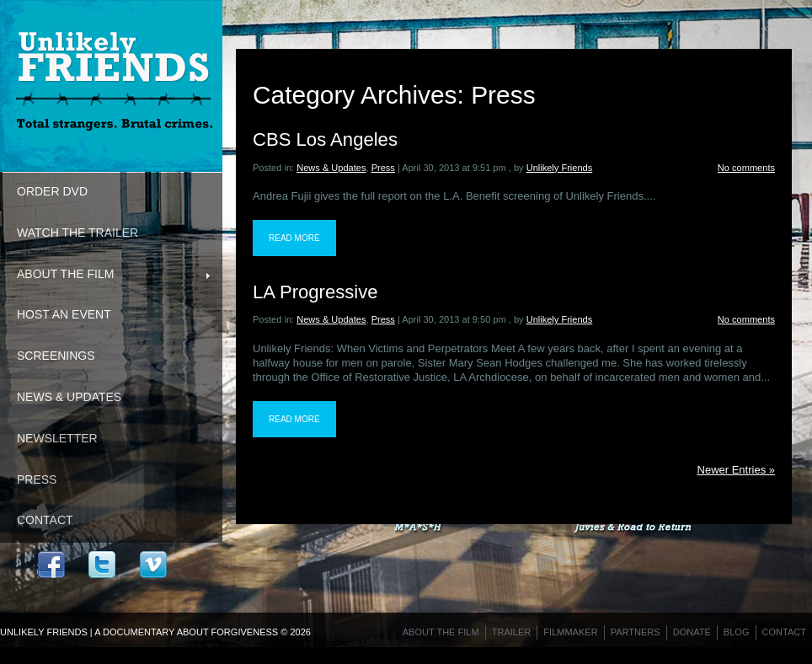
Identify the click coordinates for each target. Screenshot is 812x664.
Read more (294, 238)
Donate (692, 632)
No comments (746, 168)
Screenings (56, 356)
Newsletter (57, 438)
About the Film (105, 275)
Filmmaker (570, 632)
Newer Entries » (736, 470)
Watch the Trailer (77, 233)
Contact (45, 520)
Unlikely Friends (560, 168)
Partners (636, 632)
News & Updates (69, 397)
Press (37, 479)
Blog (737, 632)
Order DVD (52, 191)
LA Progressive (315, 292)
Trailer (512, 632)
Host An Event (64, 314)
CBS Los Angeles (325, 139)
